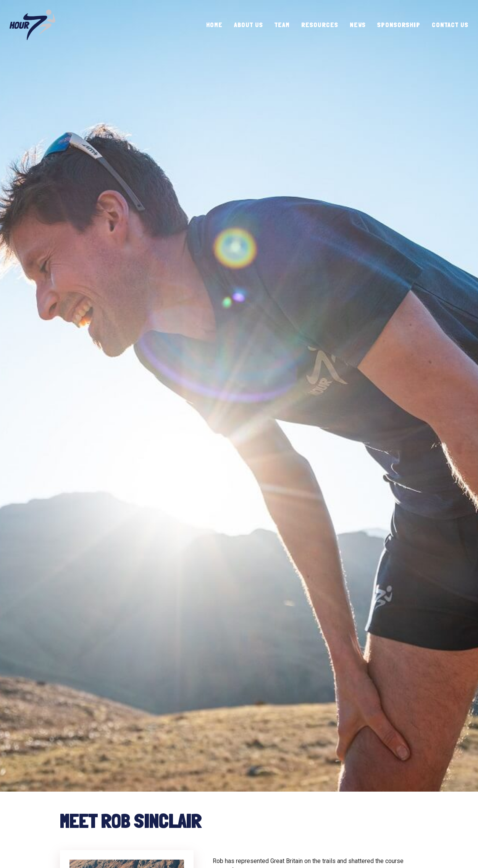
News (358, 25)
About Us (249, 25)
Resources (320, 25)
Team (282, 25)
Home (214, 25)
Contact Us (450, 25)
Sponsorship (399, 25)
